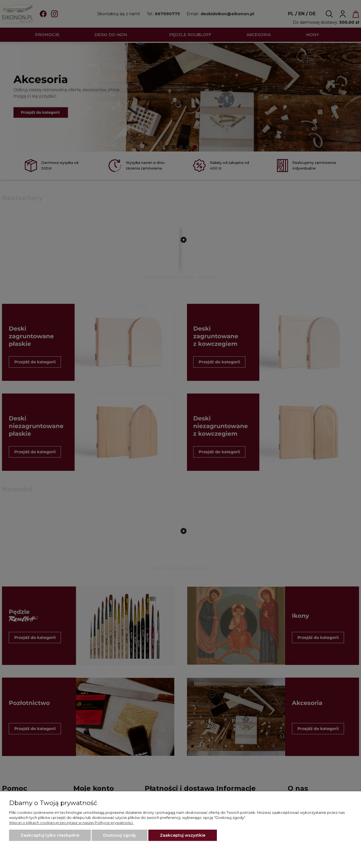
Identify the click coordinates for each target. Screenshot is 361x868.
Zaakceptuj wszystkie (183, 835)
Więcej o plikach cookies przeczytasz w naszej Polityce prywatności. (71, 823)
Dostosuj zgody (120, 835)
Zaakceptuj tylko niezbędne (50, 835)
